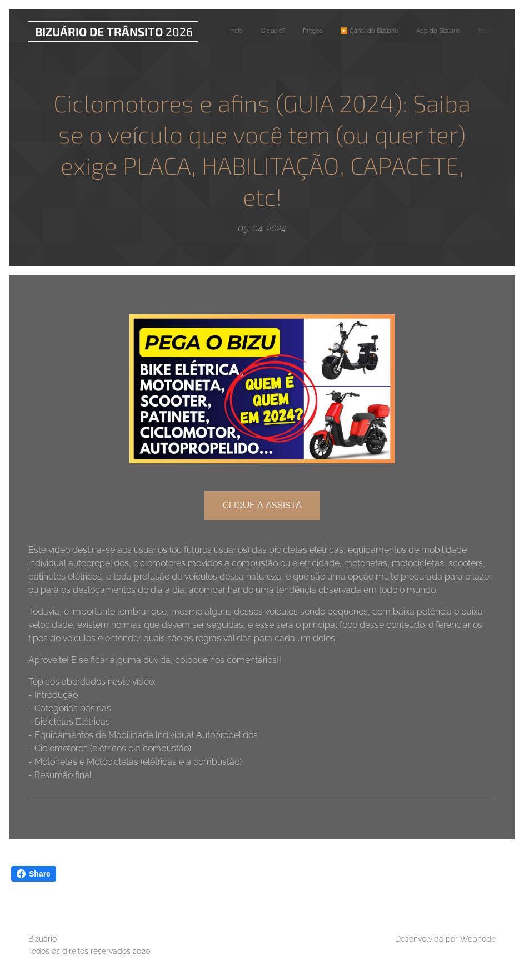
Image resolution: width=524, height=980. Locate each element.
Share (34, 874)
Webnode (478, 939)
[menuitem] (374, 32)
